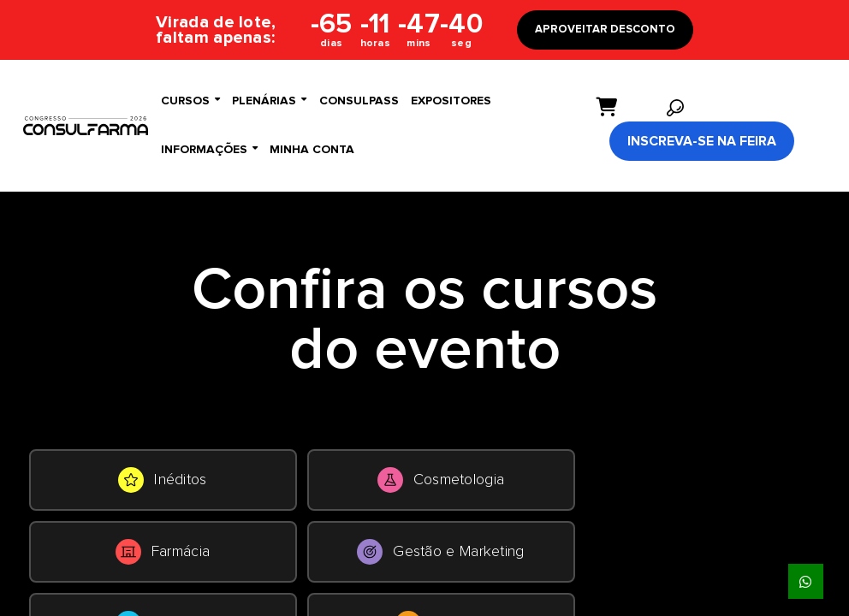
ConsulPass (359, 101)
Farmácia (163, 552)
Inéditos (162, 480)
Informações (209, 149)
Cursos (190, 101)
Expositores (451, 101)
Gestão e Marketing (440, 552)
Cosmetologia (441, 480)
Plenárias (269, 101)
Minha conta (312, 150)
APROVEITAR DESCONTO (605, 30)
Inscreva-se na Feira (702, 141)
